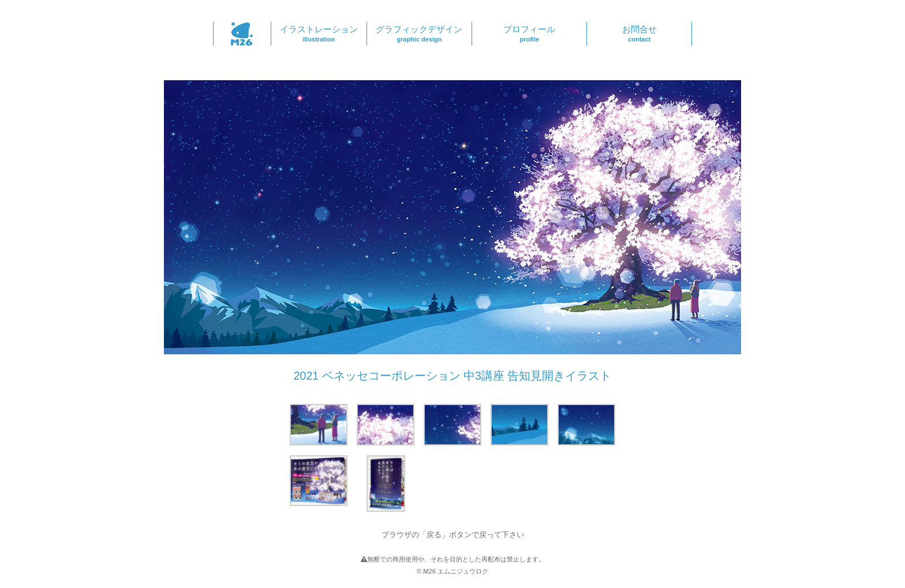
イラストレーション (319, 33)
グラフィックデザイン (420, 33)
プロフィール (529, 33)
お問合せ (639, 33)
